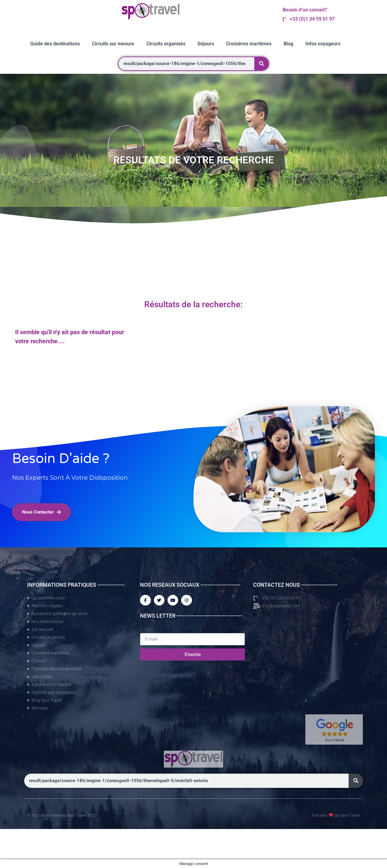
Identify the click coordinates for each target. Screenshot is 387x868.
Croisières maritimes (249, 44)
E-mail (147, 630)
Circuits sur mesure (113, 44)
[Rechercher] (261, 64)
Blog (288, 44)
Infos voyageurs (323, 44)
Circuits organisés (166, 44)
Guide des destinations (55, 44)
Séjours (206, 44)
